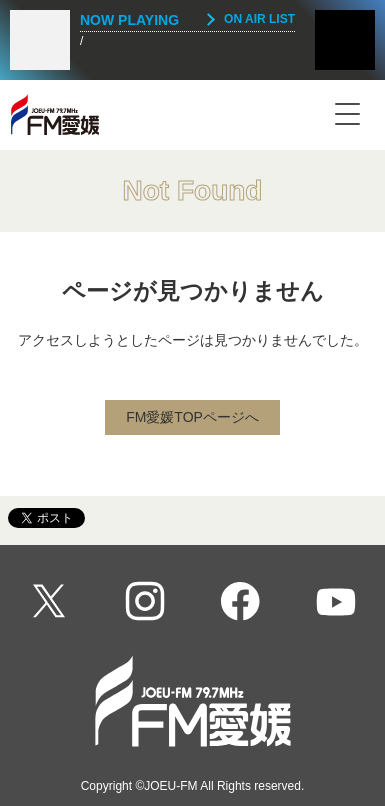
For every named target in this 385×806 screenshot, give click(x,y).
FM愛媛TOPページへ (192, 417)
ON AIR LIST (259, 19)
